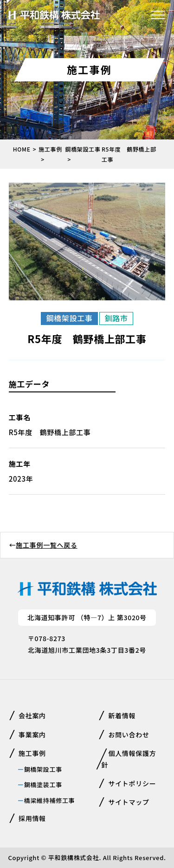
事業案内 (32, 735)
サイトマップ (129, 802)
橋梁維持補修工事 (50, 800)
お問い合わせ (129, 735)
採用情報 (32, 818)
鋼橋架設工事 (43, 769)
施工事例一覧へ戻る (46, 545)
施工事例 (32, 753)
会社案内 (32, 716)
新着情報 (122, 716)
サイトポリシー (132, 783)
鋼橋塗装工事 (43, 785)
